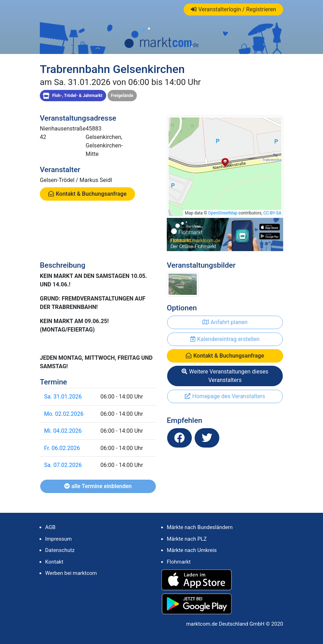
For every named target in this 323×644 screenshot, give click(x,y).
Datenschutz (60, 550)
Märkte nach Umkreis (192, 550)
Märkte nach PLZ (187, 539)
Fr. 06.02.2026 (62, 448)
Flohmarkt (179, 562)
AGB (50, 527)
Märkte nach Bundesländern (200, 527)
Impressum (58, 539)
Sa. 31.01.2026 (63, 397)
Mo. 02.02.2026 (64, 414)
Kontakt (54, 562)
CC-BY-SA (272, 213)
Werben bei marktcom (71, 573)
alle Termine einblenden (98, 486)
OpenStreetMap (223, 213)
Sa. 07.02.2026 (63, 465)
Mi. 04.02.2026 (63, 431)
